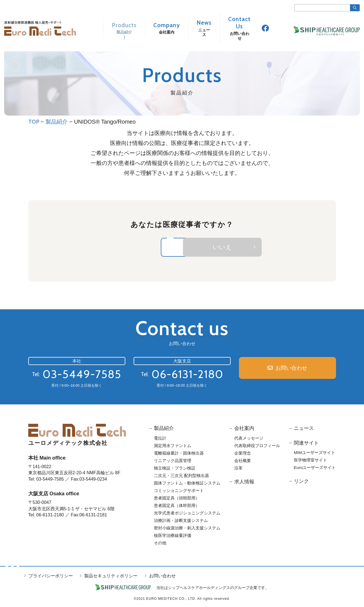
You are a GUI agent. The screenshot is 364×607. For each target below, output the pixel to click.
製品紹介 (57, 122)
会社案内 (244, 429)
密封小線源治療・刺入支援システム (187, 528)
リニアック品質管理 (173, 461)
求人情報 (244, 482)
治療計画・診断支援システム (181, 521)
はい (144, 247)
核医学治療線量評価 (173, 536)
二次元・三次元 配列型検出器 (181, 476)
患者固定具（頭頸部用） (177, 498)
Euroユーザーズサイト (315, 468)
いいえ (260, 247)
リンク (301, 482)
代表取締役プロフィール (257, 446)
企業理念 (243, 454)
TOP (34, 122)
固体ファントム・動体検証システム (187, 484)
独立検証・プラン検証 (175, 469)
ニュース (304, 429)
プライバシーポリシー (51, 576)
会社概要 (243, 461)
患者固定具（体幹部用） (177, 506)
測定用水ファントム (173, 446)
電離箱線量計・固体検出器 (179, 454)
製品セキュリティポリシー (111, 576)
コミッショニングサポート (179, 491)
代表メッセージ (249, 439)
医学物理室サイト (310, 461)
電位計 (160, 439)
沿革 (238, 469)
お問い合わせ (292, 369)
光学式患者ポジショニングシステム (187, 513)
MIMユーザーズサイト (315, 453)
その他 (160, 543)
